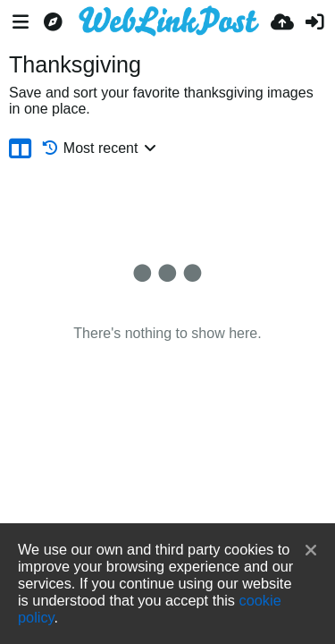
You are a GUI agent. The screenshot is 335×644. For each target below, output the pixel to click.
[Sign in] (314, 22)
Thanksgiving (75, 64)
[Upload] (282, 22)
